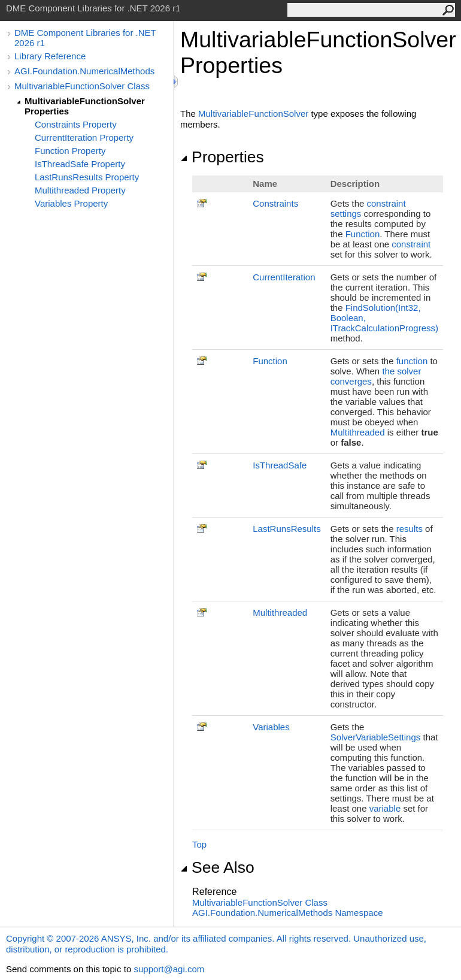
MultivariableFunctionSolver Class (82, 86)
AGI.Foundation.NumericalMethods (84, 71)
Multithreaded (358, 432)
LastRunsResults (286, 529)
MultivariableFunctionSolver (253, 114)
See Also (217, 867)
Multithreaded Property (80, 190)
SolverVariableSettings (376, 737)
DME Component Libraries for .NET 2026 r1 (85, 38)
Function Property (70, 151)
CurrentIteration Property (84, 137)
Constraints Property (76, 124)
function (412, 361)
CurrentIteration (284, 277)
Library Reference (50, 56)
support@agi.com (169, 969)
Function (363, 234)
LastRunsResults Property (87, 177)
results (410, 529)
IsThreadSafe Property (80, 164)
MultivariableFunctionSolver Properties (85, 106)
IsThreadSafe (280, 465)
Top (199, 844)
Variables (271, 727)
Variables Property (71, 203)
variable (385, 808)
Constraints (275, 203)
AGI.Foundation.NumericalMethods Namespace (288, 913)
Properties (222, 157)
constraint (411, 244)
